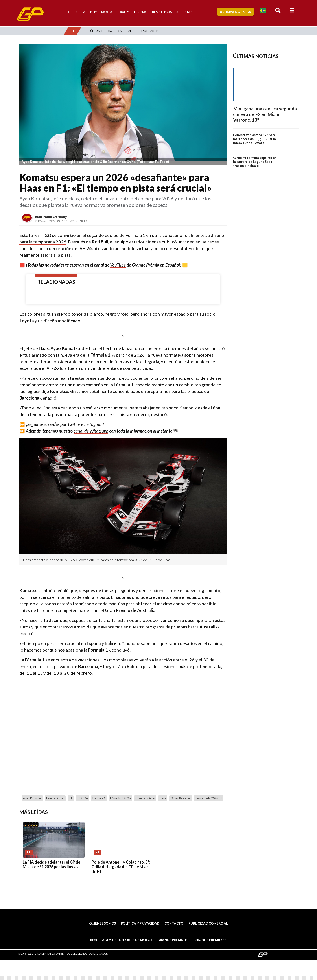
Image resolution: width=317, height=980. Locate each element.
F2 (75, 12)
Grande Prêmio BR (211, 940)
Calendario (126, 31)
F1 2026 (82, 798)
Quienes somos (102, 923)
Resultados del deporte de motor (121, 940)
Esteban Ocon (55, 798)
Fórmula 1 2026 (120, 798)
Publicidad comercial (208, 923)
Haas (163, 798)
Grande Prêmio (145, 798)
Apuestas (184, 12)
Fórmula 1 (99, 798)
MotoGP (108, 12)
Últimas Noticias (235, 12)
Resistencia (162, 12)
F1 (67, 12)
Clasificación (149, 31)
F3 (83, 12)
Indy (93, 12)
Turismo (140, 12)
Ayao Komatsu (32, 798)
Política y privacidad (140, 923)
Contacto (174, 923)
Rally (124, 12)
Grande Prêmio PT (173, 940)
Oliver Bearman (181, 798)
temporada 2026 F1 (209, 798)
